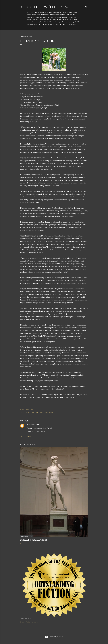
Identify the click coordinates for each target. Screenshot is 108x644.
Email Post (30, 409)
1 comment (30, 544)
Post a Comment (27, 437)
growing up (34, 412)
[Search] (86, 6)
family (27, 412)
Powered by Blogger (54, 637)
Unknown (31, 425)
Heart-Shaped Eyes (34, 540)
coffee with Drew (48, 7)
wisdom (51, 412)
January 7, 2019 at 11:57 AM (36, 431)
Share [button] (22, 409)
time (46, 412)
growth (42, 412)
